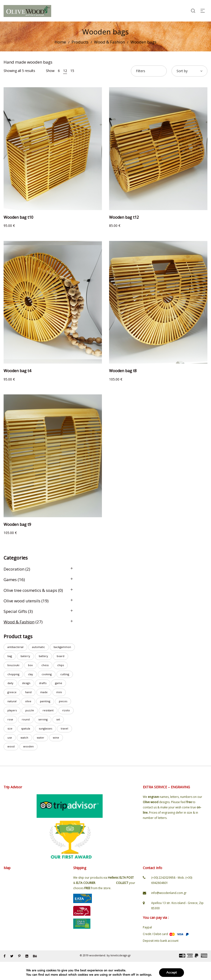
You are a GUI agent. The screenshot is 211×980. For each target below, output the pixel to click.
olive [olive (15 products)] (28, 701)
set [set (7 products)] (58, 719)
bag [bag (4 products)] (10, 656)
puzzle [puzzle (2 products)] (30, 710)
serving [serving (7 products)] (43, 719)
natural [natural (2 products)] (12, 701)
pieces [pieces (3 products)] (63, 701)
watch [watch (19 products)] (24, 738)
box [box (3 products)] (30, 665)
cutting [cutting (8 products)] (65, 674)
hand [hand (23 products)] (28, 692)
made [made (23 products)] (44, 692)
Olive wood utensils (22, 601)
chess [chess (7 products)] (45, 665)
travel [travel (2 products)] (64, 728)
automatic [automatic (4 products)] (39, 647)
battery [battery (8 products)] (43, 656)
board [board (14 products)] (61, 656)
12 (65, 71)
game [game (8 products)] (59, 683)
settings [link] (145, 975)
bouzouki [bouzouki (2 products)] (13, 665)
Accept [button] (172, 972)
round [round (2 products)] (26, 719)
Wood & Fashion (109, 42)
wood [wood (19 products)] (11, 746)
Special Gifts (15, 611)
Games (10, 580)
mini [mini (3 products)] (59, 692)
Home (60, 42)
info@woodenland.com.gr (169, 893)
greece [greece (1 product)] (12, 692)
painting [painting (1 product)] (45, 701)
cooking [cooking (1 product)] (47, 674)
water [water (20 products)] (41, 738)
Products (80, 42)
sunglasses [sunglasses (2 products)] (45, 728)
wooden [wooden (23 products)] (28, 746)
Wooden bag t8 (123, 371)
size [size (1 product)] (10, 728)
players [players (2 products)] (12, 710)
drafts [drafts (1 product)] (43, 683)
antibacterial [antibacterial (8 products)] (15, 647)
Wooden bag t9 (17, 524)
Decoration (14, 569)
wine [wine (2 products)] (56, 738)
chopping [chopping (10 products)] (13, 674)
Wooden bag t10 (18, 217)
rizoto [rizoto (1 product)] (66, 710)
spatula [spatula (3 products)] (26, 728)
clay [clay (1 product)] (31, 674)
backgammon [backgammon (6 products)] (62, 647)
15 (72, 71)
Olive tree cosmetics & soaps (30, 590)
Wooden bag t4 (17, 371)
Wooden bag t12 (124, 217)
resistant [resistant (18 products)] (48, 710)
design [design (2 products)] (26, 683)
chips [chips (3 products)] (61, 665)
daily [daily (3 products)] (10, 683)
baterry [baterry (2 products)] (25, 656)
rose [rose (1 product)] (10, 719)
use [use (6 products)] (10, 738)
